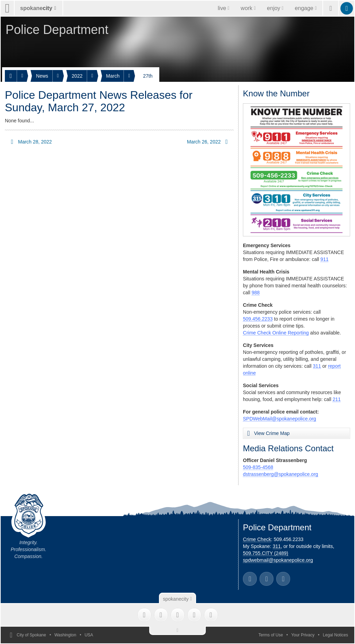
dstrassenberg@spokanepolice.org (281, 474)
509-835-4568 (258, 467)
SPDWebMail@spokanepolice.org (280, 419)
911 (324, 259)
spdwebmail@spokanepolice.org (278, 560)
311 (317, 366)
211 (336, 399)
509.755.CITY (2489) (266, 553)
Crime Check (257, 539)
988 (256, 293)
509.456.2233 (258, 319)
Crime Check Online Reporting (276, 333)
